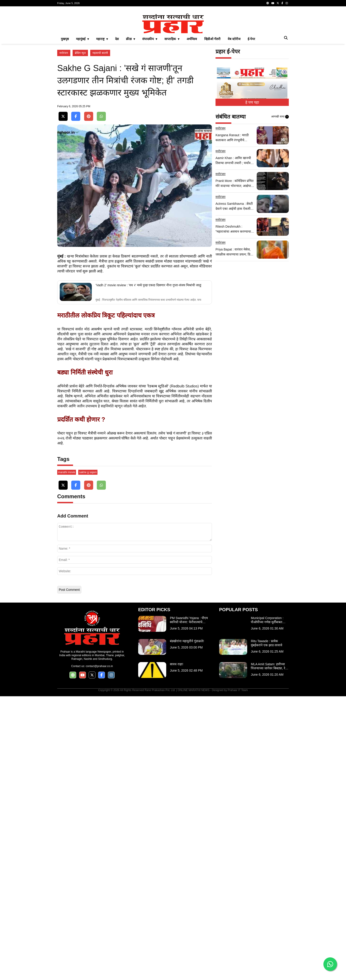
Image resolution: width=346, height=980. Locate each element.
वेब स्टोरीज (234, 102)
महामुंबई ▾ (82, 102)
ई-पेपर (251, 102)
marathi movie (67, 756)
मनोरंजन (64, 116)
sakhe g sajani (88, 756)
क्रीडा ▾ (131, 102)
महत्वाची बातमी (100, 116)
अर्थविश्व (192, 102)
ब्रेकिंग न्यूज (80, 116)
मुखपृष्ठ (65, 102)
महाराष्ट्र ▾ (102, 102)
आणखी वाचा (280, 180)
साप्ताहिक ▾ (172, 102)
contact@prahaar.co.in (99, 950)
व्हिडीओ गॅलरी (212, 102)
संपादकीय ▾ (150, 102)
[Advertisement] (173, 42)
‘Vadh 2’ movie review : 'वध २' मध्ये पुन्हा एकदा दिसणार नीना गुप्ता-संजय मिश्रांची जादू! (148, 461)
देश (117, 102)
